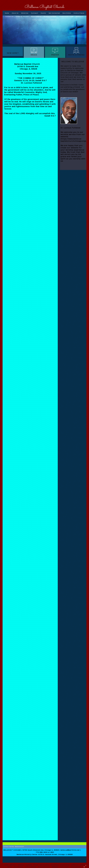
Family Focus (37, 20)
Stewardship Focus (66, 17)
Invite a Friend (79, 13)
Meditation (80, 17)
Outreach (35, 13)
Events (43, 13)
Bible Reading (36, 17)
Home (7, 13)
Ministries (25, 13)
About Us (15, 13)
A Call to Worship (50, 17)
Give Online (67, 13)
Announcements (51, 20)
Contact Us (9, 17)
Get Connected (54, 13)
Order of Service (22, 17)
